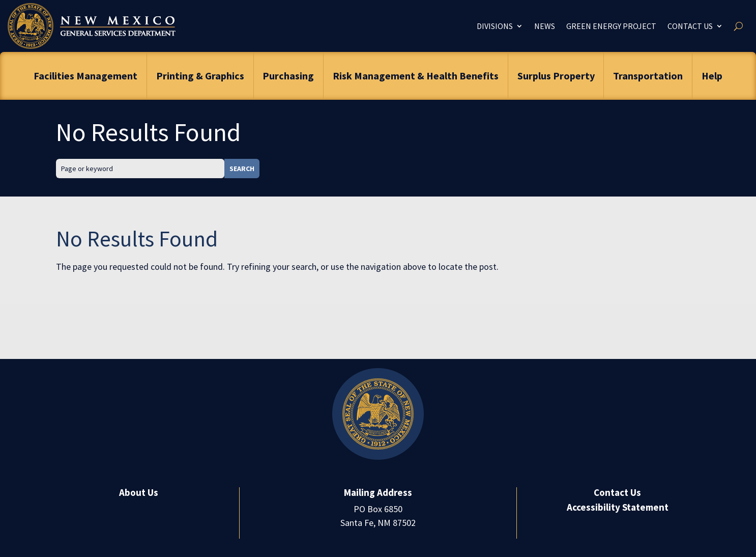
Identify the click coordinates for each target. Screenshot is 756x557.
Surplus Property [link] (556, 76)
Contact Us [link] (690, 26)
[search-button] (738, 26)
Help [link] (712, 76)
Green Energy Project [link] (611, 26)
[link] (92, 26)
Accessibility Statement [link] (618, 507)
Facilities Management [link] (85, 76)
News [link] (545, 26)
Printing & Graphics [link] (200, 76)
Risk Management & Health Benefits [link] (416, 76)
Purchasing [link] (288, 76)
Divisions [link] (495, 26)
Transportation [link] (648, 76)
